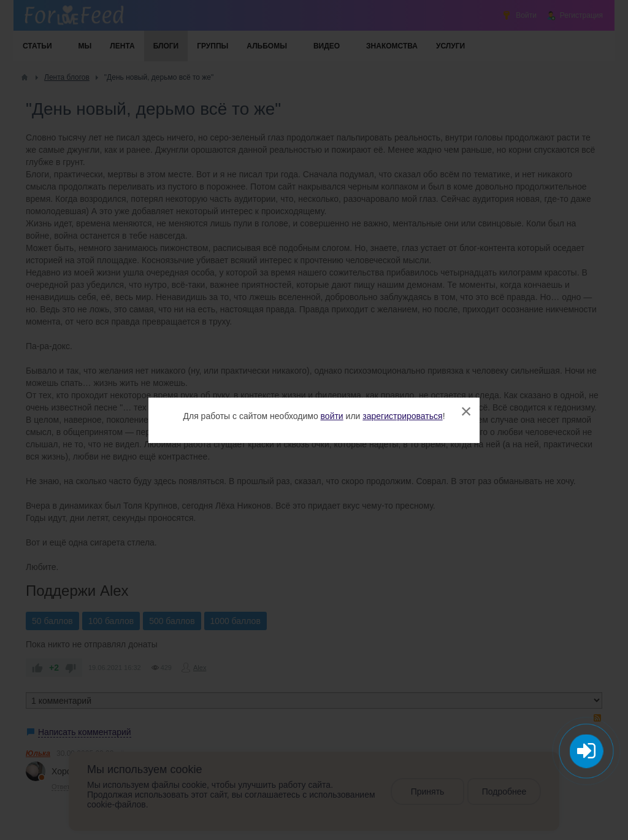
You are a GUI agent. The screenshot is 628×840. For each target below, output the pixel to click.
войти (332, 416)
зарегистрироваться (402, 416)
